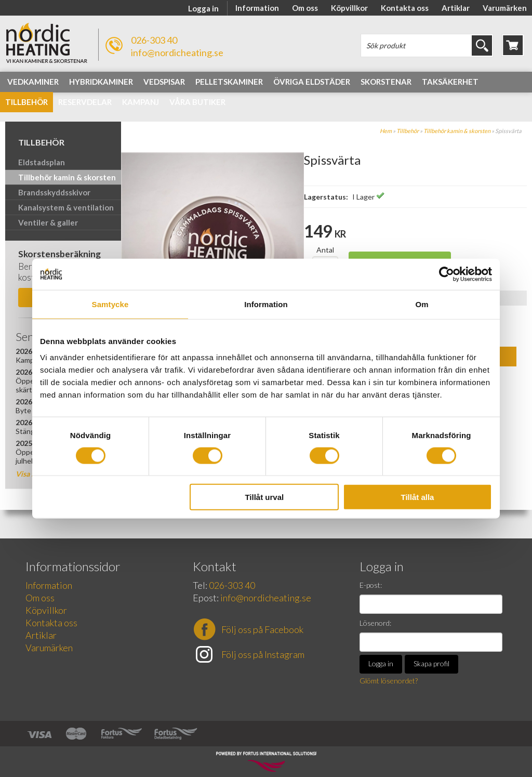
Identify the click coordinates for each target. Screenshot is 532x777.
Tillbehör (408, 131)
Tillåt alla (417, 497)
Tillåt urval (264, 497)
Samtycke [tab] (110, 304)
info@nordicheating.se (177, 52)
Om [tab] (422, 304)
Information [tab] (266, 304)
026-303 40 (154, 40)
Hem (386, 131)
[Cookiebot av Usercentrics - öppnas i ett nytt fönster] (447, 274)
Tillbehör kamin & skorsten (457, 131)
